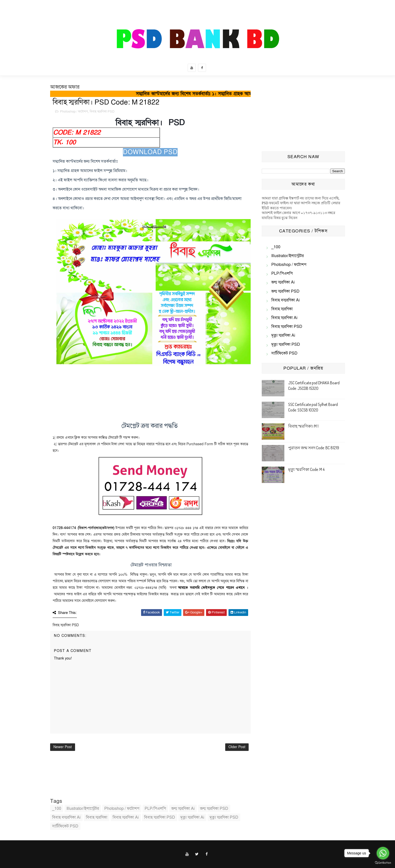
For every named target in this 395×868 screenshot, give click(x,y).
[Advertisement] (303, 115)
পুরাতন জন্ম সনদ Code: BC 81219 (314, 448)
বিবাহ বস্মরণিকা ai (66, 817)
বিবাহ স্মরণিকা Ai (126, 817)
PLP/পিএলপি (155, 809)
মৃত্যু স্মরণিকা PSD (224, 817)
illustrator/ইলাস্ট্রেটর (83, 809)
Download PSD (150, 152)
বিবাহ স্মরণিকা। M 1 (303, 426)
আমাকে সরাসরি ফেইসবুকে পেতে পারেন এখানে (211, 588)
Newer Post (63, 747)
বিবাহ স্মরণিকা (97, 817)
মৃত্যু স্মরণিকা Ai (192, 817)
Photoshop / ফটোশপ (74, 112)
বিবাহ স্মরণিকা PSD (102, 112)
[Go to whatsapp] (383, 853)
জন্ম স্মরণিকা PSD (214, 809)
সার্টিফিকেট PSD (65, 826)
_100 (57, 809)
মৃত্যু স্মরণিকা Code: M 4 (306, 469)
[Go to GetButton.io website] (383, 863)
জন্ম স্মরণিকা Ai (183, 809)
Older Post (237, 747)
